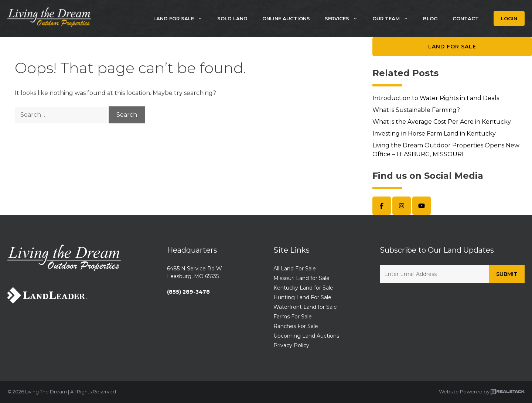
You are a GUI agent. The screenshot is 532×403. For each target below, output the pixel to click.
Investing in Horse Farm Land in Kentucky (434, 134)
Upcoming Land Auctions (306, 336)
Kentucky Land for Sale (303, 288)
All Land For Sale (295, 269)
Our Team (394, 18)
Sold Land (232, 18)
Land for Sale (452, 47)
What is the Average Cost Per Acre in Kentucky (442, 122)
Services (345, 18)
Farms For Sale (293, 317)
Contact (466, 18)
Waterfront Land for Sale (305, 307)
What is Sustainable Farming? (416, 110)
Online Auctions (286, 18)
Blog (430, 18)
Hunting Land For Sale (302, 297)
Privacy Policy (291, 345)
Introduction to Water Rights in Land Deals (436, 98)
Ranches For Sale (296, 326)
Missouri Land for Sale (301, 278)
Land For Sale (182, 18)
